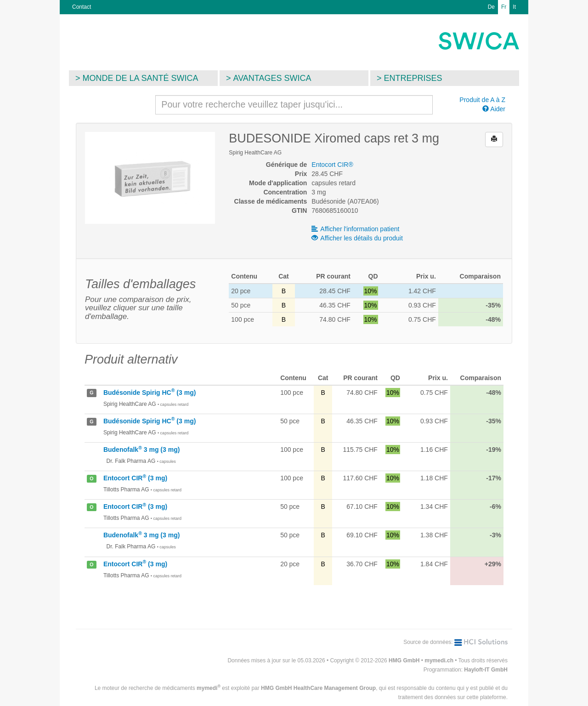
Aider (494, 109)
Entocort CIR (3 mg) (135, 478)
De (491, 7)
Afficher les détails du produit (357, 238)
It (514, 7)
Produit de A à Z (482, 100)
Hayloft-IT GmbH (486, 670)
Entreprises (413, 78)
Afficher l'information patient (355, 229)
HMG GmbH (404, 660)
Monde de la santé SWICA (141, 78)
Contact (82, 7)
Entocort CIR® (332, 165)
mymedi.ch (439, 660)
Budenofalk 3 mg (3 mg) (141, 450)
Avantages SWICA (272, 78)
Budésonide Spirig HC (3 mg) (150, 393)
